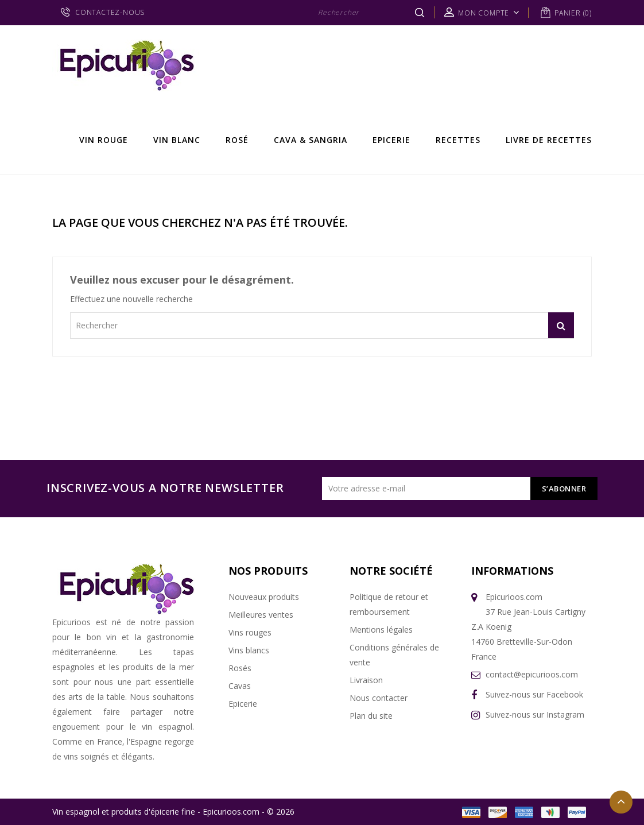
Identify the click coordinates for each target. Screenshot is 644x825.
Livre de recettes (549, 140)
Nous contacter (379, 698)
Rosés (240, 668)
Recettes (458, 140)
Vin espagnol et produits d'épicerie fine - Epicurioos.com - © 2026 (173, 812)
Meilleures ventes (261, 615)
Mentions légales (381, 630)
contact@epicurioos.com (532, 674)
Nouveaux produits (264, 597)
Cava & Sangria (311, 140)
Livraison (366, 680)
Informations (512, 571)
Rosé (237, 140)
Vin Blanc (177, 140)
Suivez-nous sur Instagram (535, 714)
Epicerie (391, 140)
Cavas (240, 686)
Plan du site (371, 716)
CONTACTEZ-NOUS (110, 12)
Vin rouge (104, 140)
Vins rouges (250, 632)
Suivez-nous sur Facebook (534, 694)
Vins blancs (249, 650)
